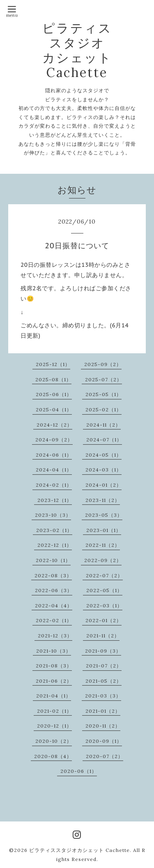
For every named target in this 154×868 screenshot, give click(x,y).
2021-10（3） (54, 651)
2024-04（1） (54, 470)
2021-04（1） (54, 696)
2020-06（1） (79, 771)
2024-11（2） (103, 425)
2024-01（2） (103, 485)
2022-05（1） (104, 590)
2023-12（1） (55, 500)
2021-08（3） (54, 666)
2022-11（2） (103, 545)
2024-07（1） (104, 440)
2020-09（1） (104, 741)
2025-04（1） (54, 409)
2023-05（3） (104, 515)
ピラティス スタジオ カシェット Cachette (77, 50)
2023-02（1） (54, 530)
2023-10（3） (53, 515)
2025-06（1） (54, 394)
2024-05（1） (103, 455)
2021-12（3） (55, 636)
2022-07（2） (104, 575)
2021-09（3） (103, 651)
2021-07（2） (104, 666)
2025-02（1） (103, 409)
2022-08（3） (53, 575)
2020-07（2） (105, 756)
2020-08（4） (53, 756)
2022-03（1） (104, 605)
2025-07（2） (103, 379)
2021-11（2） (103, 636)
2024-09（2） (54, 440)
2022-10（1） (53, 560)
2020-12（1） (54, 726)
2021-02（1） (54, 711)
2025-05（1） (103, 394)
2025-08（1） (53, 379)
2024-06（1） (54, 455)
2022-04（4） (54, 605)
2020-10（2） (54, 741)
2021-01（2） (103, 711)
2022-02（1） (54, 620)
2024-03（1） (103, 470)
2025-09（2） (103, 364)
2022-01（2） (103, 620)
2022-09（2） (103, 560)
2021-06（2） (54, 681)
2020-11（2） (103, 726)
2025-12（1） (53, 364)
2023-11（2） (103, 500)
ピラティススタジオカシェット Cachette (79, 850)
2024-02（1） (54, 485)
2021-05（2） (103, 681)
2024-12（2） (54, 425)
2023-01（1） (104, 530)
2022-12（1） (55, 545)
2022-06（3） (54, 590)
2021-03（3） (103, 696)
